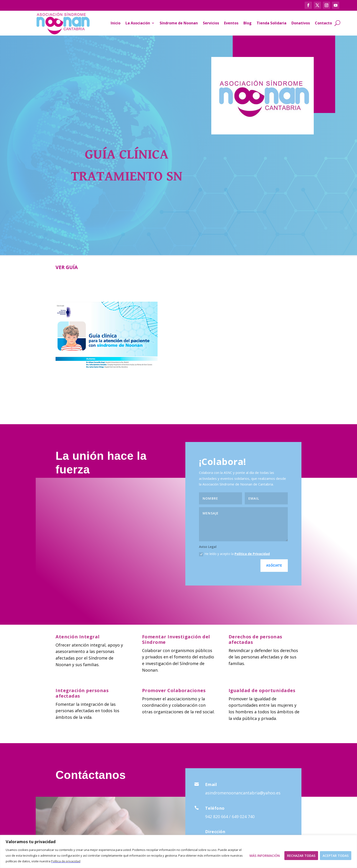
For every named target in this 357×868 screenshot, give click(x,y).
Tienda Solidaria (272, 23)
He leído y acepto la (234, 554)
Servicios (211, 23)
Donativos (301, 23)
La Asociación (138, 23)
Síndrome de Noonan (179, 23)
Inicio (116, 23)
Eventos (231, 23)
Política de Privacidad (252, 554)
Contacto (323, 23)
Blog (247, 23)
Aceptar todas (336, 856)
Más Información (265, 856)
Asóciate (274, 565)
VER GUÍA (67, 267)
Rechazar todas (301, 856)
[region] (178, 851)
